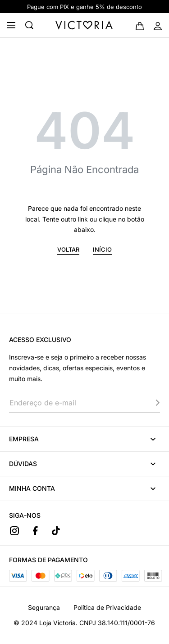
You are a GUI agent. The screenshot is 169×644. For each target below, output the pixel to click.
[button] (68, 251)
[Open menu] (11, 25)
